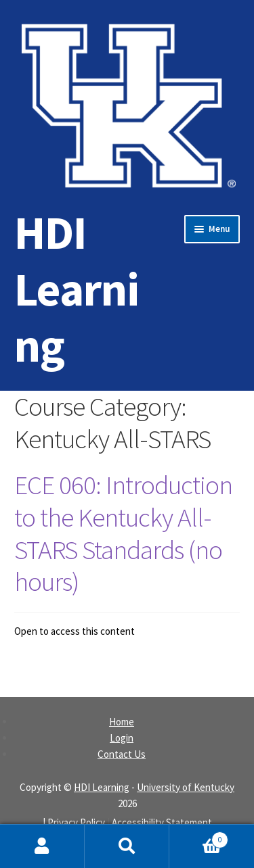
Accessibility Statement (162, 822)
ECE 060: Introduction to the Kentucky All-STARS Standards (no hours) (123, 533)
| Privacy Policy (74, 822)
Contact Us (122, 754)
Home (122, 722)
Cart (199, 837)
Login (122, 738)
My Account (42, 846)
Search (127, 846)
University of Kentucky (186, 787)
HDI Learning (77, 289)
